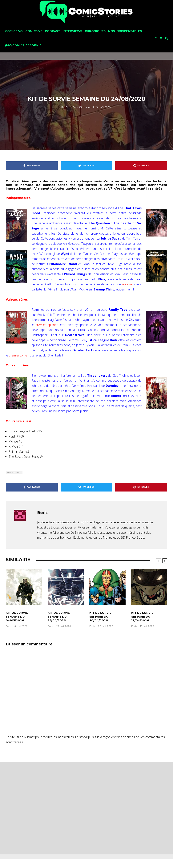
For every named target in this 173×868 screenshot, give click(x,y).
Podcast (52, 31)
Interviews (72, 31)
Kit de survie (86, 107)
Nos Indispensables (125, 31)
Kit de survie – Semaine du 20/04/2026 (102, 617)
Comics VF (34, 31)
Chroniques (95, 31)
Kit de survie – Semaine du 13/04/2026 (143, 617)
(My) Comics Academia (23, 45)
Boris (66, 107)
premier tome (18, 355)
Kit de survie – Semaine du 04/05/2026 (18, 617)
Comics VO (14, 31)
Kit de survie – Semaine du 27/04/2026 (60, 617)
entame (127, 284)
